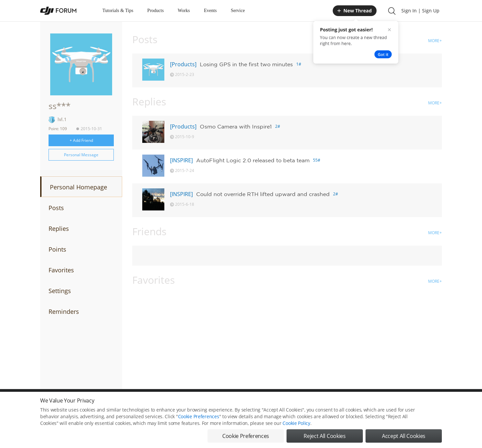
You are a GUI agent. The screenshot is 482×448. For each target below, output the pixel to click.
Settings (60, 291)
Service (238, 11)
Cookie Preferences (199, 418)
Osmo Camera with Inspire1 (236, 126)
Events (210, 11)
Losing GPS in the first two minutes (246, 64)
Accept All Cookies (404, 437)
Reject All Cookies (325, 437)
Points (57, 249)
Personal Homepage (78, 187)
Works (184, 11)
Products (155, 11)
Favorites (61, 270)
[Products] (183, 64)
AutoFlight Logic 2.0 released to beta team (253, 160)
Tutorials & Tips (118, 11)
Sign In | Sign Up (420, 11)
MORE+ (435, 41)
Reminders (64, 311)
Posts (56, 208)
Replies (59, 229)
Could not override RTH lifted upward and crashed (263, 194)
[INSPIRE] (181, 160)
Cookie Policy (296, 424)
